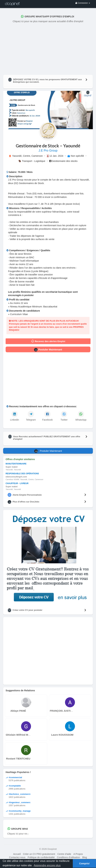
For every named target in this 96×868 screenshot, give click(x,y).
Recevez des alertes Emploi (48, 341)
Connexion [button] (83, 3)
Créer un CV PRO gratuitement (39, 854)
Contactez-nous (17, 857)
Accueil (17, 854)
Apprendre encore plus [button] (47, 865)
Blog (85, 857)
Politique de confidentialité (41, 857)
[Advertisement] (48, 48)
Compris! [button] (84, 863)
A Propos (78, 854)
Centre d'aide (64, 854)
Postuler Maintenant (48, 350)
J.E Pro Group (48, 151)
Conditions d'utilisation (68, 857)
